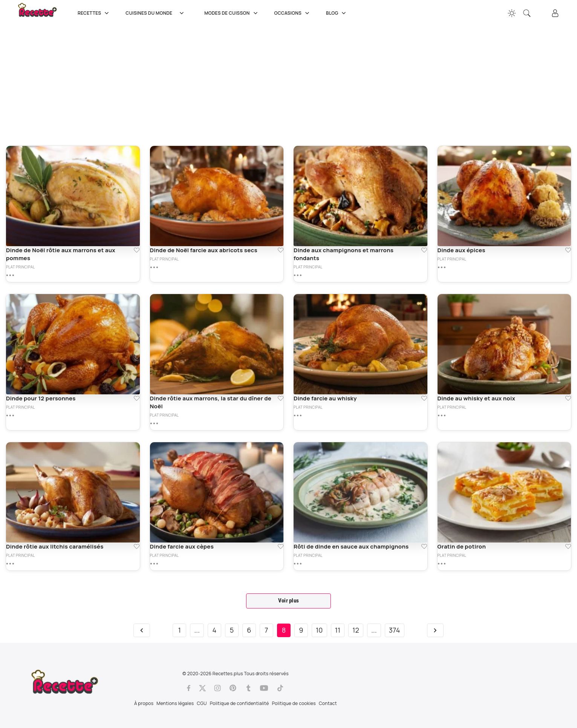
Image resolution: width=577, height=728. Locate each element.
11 (338, 630)
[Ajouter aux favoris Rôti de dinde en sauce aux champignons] (424, 546)
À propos (144, 703)
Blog (337, 13)
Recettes (94, 13)
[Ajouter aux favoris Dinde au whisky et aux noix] (568, 398)
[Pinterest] (233, 688)
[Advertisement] (232, 85)
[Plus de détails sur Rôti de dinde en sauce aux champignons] (298, 564)
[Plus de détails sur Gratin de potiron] (442, 564)
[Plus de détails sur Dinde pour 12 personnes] (10, 415)
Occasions (293, 13)
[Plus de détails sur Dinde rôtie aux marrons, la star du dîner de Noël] (154, 423)
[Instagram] (217, 688)
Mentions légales (175, 703)
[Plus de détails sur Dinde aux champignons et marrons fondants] (298, 275)
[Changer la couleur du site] (512, 13)
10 (319, 630)
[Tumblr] (248, 688)
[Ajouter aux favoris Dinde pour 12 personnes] (137, 398)
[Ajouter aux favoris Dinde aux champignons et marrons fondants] (424, 250)
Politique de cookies (294, 703)
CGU (202, 703)
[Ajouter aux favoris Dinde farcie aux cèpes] (281, 546)
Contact (328, 703)
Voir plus (289, 601)
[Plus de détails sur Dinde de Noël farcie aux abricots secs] (154, 267)
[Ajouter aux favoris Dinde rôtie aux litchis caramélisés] (137, 546)
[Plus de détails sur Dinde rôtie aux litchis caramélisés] (10, 564)
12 (356, 630)
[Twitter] (202, 688)
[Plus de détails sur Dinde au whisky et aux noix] (442, 415)
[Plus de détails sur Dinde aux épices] (442, 267)
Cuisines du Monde (157, 13)
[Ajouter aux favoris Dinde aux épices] (568, 250)
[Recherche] (527, 13)
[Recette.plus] (43, 13)
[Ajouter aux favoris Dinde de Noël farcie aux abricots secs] (281, 250)
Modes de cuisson (232, 13)
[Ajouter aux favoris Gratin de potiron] (568, 546)
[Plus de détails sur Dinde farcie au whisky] (298, 415)
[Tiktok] (280, 688)
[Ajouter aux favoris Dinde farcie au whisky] (424, 398)
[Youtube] (264, 688)
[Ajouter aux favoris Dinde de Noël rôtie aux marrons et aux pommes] (137, 250)
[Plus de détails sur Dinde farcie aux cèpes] (154, 564)
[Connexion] (555, 13)
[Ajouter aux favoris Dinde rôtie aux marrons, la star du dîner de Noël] (281, 398)
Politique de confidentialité (240, 703)
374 (395, 630)
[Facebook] (189, 688)
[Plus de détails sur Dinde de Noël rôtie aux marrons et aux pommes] (10, 275)
